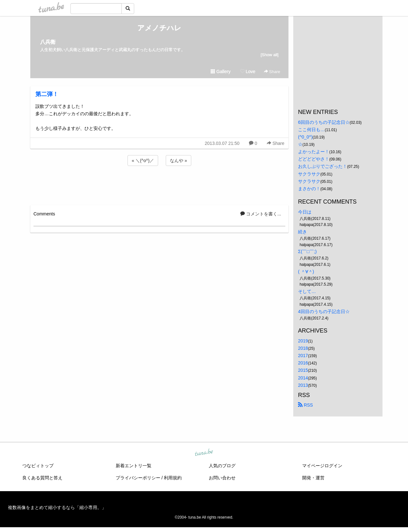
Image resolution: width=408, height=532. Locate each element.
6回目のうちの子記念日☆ (324, 122)
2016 (303, 363)
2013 (303, 385)
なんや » (178, 161)
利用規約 (173, 478)
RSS (306, 405)
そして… (307, 291)
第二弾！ (47, 94)
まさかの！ (309, 189)
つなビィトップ (38, 466)
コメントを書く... (261, 214)
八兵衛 (48, 42)
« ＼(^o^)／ (143, 161)
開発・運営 (313, 478)
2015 (303, 370)
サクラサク (309, 174)
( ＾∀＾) (306, 272)
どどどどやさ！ (314, 159)
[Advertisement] (159, 184)
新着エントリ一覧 (134, 466)
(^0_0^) (305, 137)
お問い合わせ (222, 478)
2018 (303, 348)
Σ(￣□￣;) (307, 251)
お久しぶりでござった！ (323, 166)
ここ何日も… (311, 130)
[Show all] (270, 55)
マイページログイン (322, 466)
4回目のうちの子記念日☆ (324, 311)
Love (248, 71)
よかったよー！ (314, 152)
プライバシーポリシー (138, 478)
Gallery (221, 71)
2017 (303, 356)
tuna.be (204, 453)
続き (302, 232)
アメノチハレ (159, 28)
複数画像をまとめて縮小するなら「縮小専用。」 (57, 507)
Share (272, 72)
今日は (305, 212)
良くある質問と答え (42, 478)
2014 (303, 378)
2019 (303, 341)
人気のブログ (222, 466)
